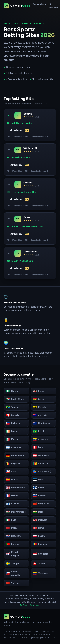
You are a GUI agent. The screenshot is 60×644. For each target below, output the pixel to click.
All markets (54, 6)
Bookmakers (39, 4)
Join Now (19, 130)
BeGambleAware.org (30, 605)
